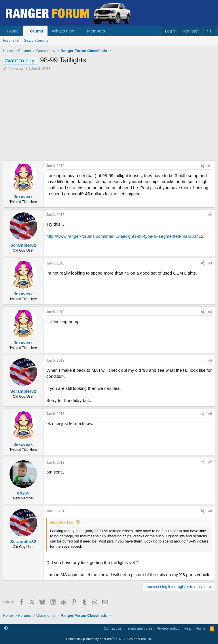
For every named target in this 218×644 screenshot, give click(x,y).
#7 (210, 463)
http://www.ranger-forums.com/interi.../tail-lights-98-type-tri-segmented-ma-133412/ (125, 236)
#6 (210, 414)
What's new (63, 31)
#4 (210, 312)
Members (96, 31)
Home (13, 31)
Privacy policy (168, 628)
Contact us (113, 628)
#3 (210, 263)
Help (188, 628)
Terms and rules (139, 628)
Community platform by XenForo (109, 639)
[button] (79, 31)
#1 (210, 166)
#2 (210, 215)
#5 (210, 361)
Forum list (11, 40)
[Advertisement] (109, 114)
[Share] (202, 166)
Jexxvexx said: (62, 522)
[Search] (210, 31)
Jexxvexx (15, 69)
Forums (35, 31)
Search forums (36, 40)
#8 (210, 511)
